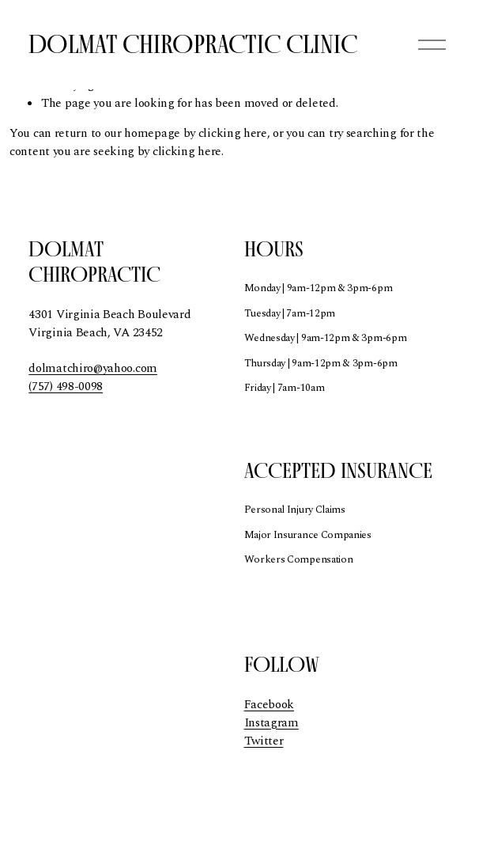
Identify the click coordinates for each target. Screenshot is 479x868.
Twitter (264, 741)
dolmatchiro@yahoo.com (93, 369)
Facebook (270, 705)
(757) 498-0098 (66, 387)
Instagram (272, 723)
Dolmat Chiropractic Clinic (193, 44)
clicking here (233, 133)
